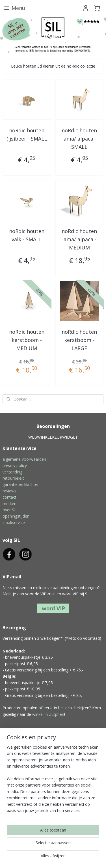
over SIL (10, 510)
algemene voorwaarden (24, 459)
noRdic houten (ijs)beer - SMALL (27, 135)
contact (9, 497)
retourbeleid (14, 478)
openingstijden (16, 516)
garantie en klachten (21, 484)
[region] (53, 781)
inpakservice (14, 523)
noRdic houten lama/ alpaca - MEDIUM (79, 240)
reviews (9, 491)
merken (9, 504)
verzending (12, 472)
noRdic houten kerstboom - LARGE (79, 340)
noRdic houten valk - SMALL (27, 235)
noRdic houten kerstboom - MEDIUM (27, 340)
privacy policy (15, 465)
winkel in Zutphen (48, 714)
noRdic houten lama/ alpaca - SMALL (79, 139)
